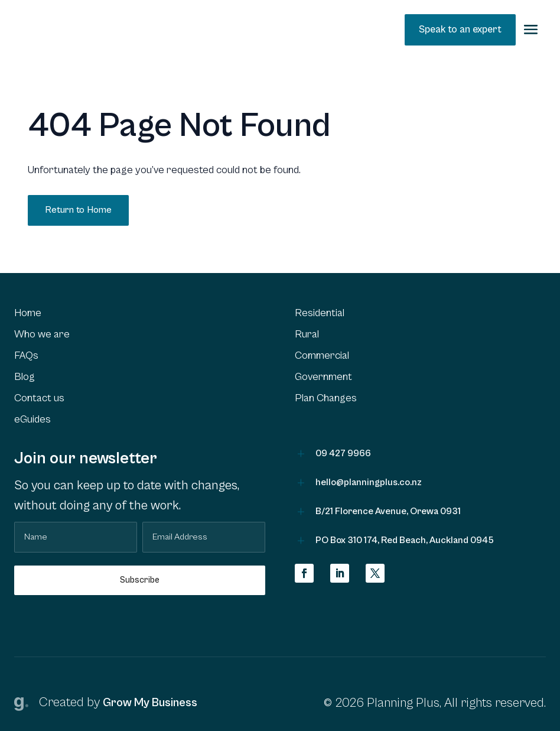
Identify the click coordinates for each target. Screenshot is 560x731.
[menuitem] (140, 313)
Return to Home (78, 210)
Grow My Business (150, 703)
